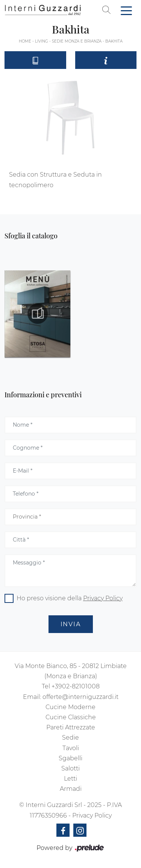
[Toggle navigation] (126, 10)
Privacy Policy (103, 598)
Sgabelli (70, 758)
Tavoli (71, 748)
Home (25, 41)
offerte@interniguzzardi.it (80, 697)
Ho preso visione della (70, 598)
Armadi (71, 789)
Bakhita (114, 41)
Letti (70, 779)
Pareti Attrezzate (71, 727)
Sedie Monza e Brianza (77, 41)
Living (42, 41)
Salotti (70, 768)
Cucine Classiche (71, 717)
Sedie (70, 738)
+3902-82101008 (76, 686)
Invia (71, 624)
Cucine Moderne (70, 707)
